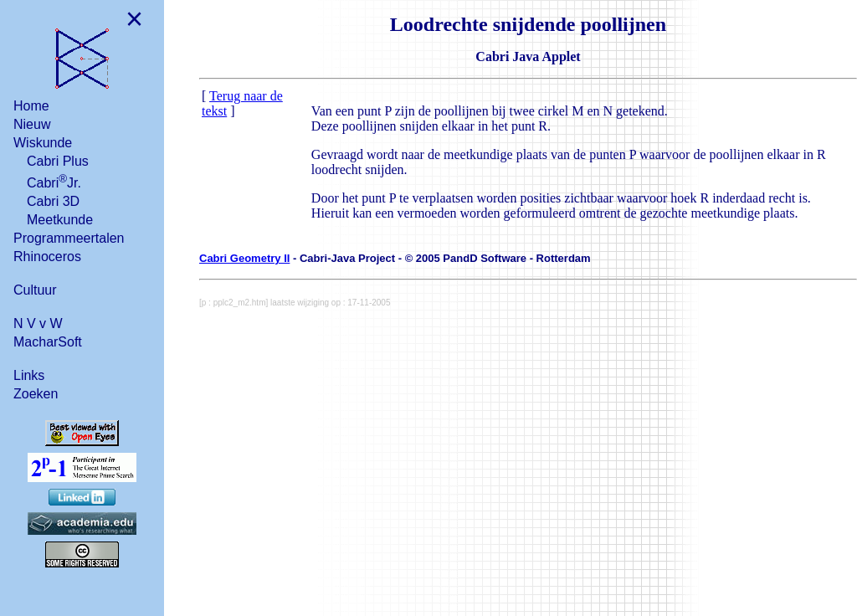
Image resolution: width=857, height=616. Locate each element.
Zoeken (36, 394)
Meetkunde (60, 220)
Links (29, 375)
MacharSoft (48, 342)
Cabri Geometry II (244, 258)
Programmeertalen (69, 238)
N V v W (38, 323)
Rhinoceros (47, 257)
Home (31, 106)
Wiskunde (43, 143)
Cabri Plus (58, 161)
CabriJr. (54, 181)
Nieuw (32, 124)
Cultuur (35, 290)
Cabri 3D (53, 201)
